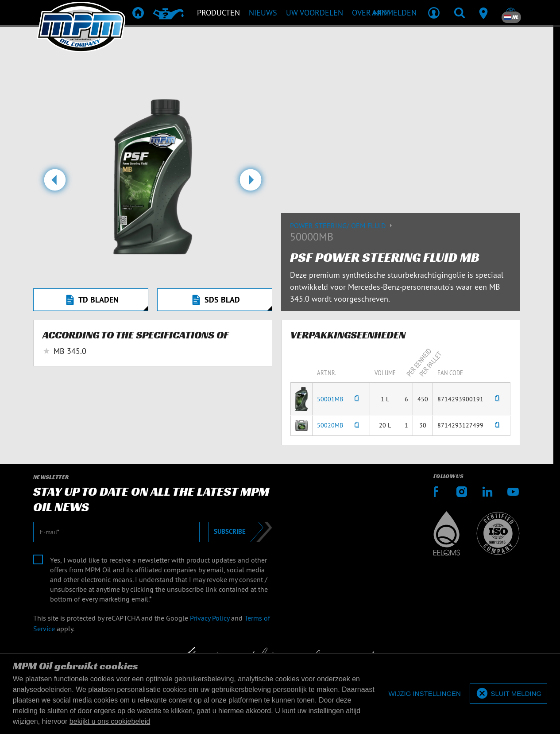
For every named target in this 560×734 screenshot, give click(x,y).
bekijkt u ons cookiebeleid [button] (110, 721)
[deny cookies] (425, 694)
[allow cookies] (508, 694)
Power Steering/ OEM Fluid (342, 225)
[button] (55, 183)
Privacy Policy (210, 618)
